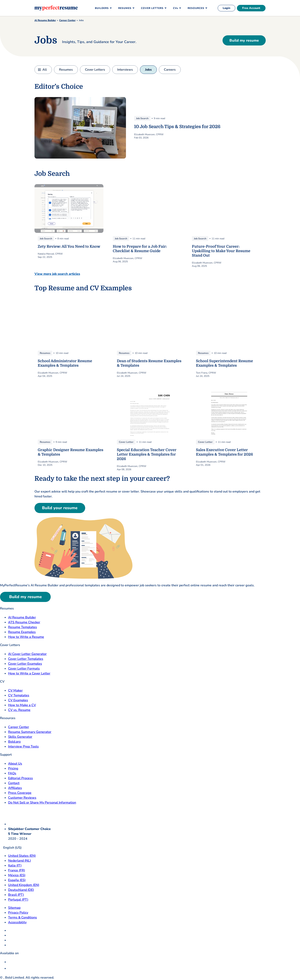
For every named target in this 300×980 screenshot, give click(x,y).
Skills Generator (20, 737)
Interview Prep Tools (23, 747)
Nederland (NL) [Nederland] (19, 861)
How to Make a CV (22, 705)
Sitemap (14, 908)
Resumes (66, 70)
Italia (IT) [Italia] (15, 865)
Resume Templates (23, 627)
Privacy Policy (18, 913)
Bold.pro (14, 742)
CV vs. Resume (19, 710)
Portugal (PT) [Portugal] (18, 900)
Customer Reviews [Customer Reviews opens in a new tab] (22, 798)
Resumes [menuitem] (125, 8)
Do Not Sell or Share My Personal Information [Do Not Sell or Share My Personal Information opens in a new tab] (42, 803)
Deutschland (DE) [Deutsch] (21, 890)
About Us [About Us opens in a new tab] (15, 764)
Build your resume (60, 508)
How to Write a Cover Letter (29, 673)
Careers (170, 70)
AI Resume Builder (45, 20)
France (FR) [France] (17, 870)
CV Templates (19, 695)
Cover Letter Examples (25, 664)
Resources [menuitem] (196, 8)
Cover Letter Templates (26, 659)
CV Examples (18, 700)
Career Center (67, 20)
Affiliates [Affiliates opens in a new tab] (15, 788)
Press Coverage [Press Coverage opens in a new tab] (20, 793)
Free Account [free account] (251, 8)
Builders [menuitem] (102, 8)
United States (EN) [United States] (22, 856)
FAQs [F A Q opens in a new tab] (12, 773)
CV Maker (15, 690)
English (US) (11, 848)
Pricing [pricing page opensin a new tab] (13, 768)
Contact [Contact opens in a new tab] (14, 783)
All (45, 70)
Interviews (125, 70)
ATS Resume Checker (24, 622)
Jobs (148, 70)
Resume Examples (22, 632)
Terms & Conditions (23, 917)
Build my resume (244, 40)
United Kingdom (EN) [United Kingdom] (24, 885)
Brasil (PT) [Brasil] (16, 895)
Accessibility (17, 922)
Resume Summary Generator (30, 732)
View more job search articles (57, 274)
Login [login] (226, 8)
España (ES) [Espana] (17, 880)
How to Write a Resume (26, 637)
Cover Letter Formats (24, 669)
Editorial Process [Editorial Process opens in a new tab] (20, 778)
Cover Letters (95, 70)
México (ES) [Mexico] (17, 875)
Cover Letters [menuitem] (152, 8)
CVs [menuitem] (176, 8)
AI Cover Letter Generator (27, 654)
